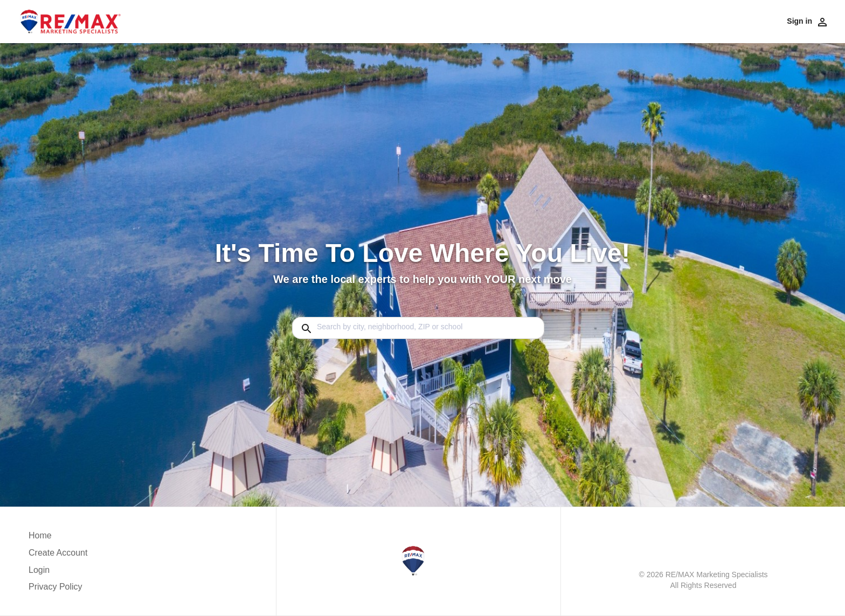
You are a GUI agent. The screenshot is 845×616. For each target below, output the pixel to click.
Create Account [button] (58, 553)
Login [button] (39, 570)
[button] (58, 573)
